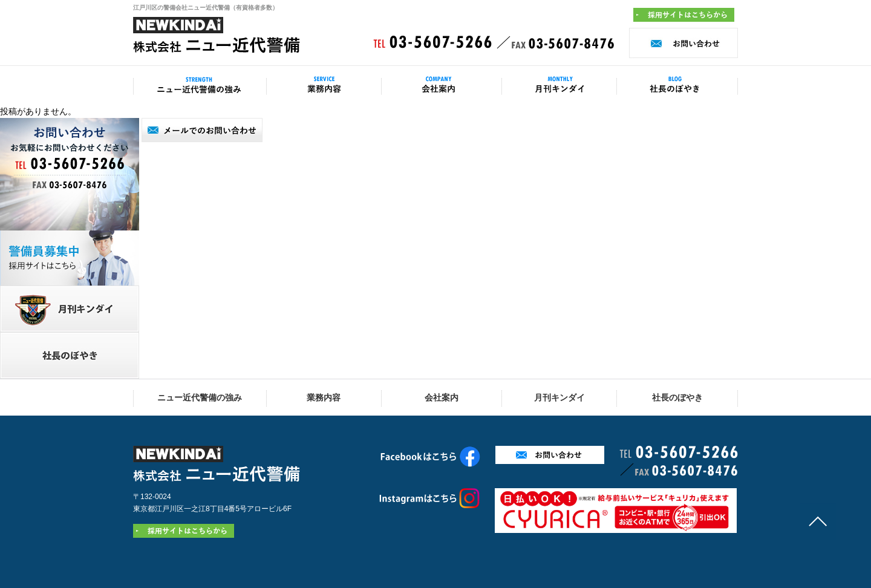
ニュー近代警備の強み (200, 397)
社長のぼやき (677, 397)
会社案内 (442, 397)
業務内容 (324, 397)
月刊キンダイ (559, 397)
